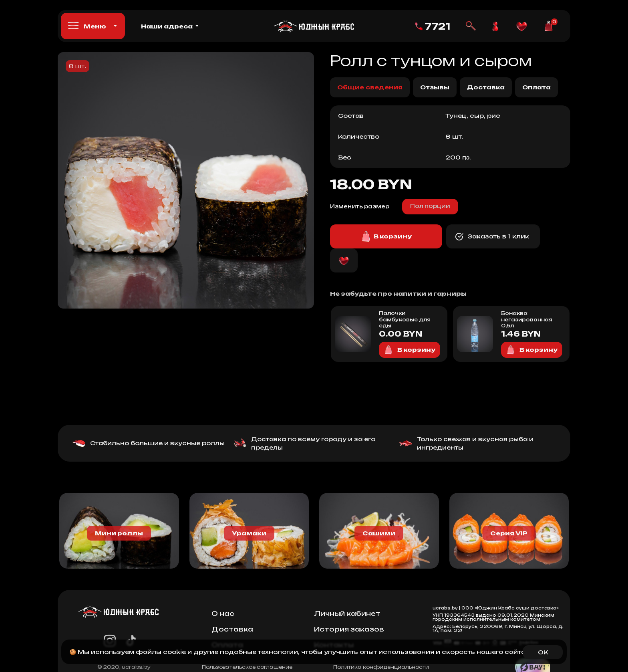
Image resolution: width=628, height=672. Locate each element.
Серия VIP (509, 533)
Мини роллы (119, 533)
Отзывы (435, 87)
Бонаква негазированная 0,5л (527, 319)
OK (543, 652)
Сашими (379, 533)
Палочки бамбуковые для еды (405, 319)
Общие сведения (370, 87)
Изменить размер (360, 206)
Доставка (486, 87)
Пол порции (430, 206)
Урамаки (249, 533)
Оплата (536, 87)
